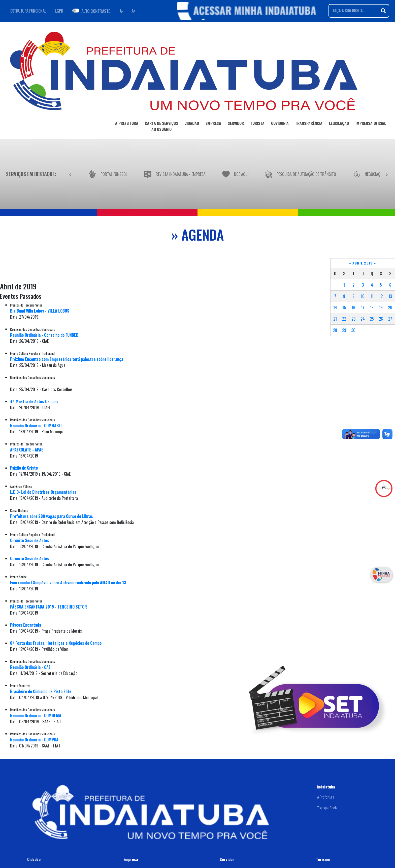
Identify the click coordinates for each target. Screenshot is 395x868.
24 (363, 319)
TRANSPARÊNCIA (309, 124)
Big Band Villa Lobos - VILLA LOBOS (40, 311)
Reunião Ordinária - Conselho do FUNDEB (44, 335)
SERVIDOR (236, 124)
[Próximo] (387, 174)
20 (390, 308)
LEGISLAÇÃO (339, 124)
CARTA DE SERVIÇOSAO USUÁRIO (161, 127)
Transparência (327, 808)
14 (335, 308)
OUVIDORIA (280, 124)
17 (363, 308)
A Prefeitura (326, 797)
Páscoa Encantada (26, 625)
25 (372, 319)
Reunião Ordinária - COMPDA (34, 740)
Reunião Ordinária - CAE (30, 667)
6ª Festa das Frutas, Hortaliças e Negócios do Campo (56, 643)
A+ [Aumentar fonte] (134, 11)
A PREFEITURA (127, 124)
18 (372, 308)
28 (335, 330)
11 (372, 296)
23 (353, 319)
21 (335, 319)
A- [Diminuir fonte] (121, 11)
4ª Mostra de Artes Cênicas (34, 401)
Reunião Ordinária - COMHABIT (36, 426)
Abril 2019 (363, 263)
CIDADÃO (192, 124)
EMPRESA (213, 124)
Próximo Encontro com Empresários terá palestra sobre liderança (67, 359)
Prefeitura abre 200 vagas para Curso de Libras (52, 516)
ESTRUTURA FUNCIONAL (28, 11)
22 (344, 319)
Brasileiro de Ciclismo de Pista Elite (41, 691)
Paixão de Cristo (24, 468)
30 (353, 330)
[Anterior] (70, 174)
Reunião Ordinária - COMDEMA (36, 715)
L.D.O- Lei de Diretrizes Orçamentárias (43, 492)
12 (381, 296)
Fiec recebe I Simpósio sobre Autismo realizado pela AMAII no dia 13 (68, 583)
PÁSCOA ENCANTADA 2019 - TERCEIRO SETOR (48, 607)
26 (381, 319)
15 (344, 308)
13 (390, 296)
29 (344, 330)
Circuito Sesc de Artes (30, 540)
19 (381, 308)
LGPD (59, 11)
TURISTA (257, 124)
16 (353, 308)
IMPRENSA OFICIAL (371, 124)
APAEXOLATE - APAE (27, 450)
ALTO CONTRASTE (96, 11)
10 (363, 296)
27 (390, 319)
